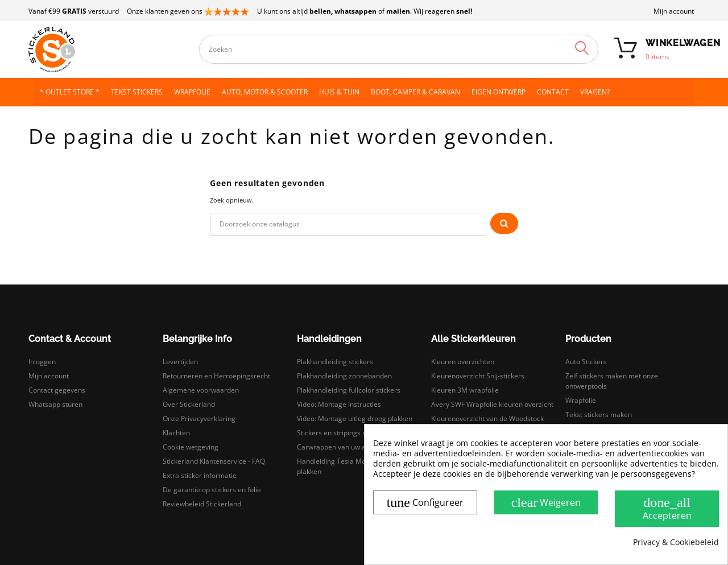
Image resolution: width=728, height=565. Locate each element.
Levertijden (180, 362)
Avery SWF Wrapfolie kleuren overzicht (492, 404)
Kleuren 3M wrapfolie (465, 390)
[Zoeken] (348, 224)
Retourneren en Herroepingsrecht (216, 376)
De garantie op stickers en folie (212, 490)
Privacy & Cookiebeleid (676, 542)
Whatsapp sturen (55, 404)
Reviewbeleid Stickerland (202, 504)
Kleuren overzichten (463, 362)
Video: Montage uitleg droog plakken (355, 418)
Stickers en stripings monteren (345, 433)
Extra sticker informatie (200, 475)
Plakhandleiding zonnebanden (344, 376)
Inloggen (42, 362)
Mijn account (674, 11)
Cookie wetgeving (191, 447)
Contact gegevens (57, 390)
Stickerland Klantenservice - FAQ (214, 461)
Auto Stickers (586, 362)
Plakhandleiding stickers (335, 362)
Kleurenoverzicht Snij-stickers (478, 376)
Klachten (176, 433)
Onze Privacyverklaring (199, 418)
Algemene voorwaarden (201, 390)
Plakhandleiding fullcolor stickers (349, 390)
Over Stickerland (189, 404)
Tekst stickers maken (599, 415)
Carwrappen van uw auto (336, 447)
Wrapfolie (581, 400)
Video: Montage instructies (339, 404)
